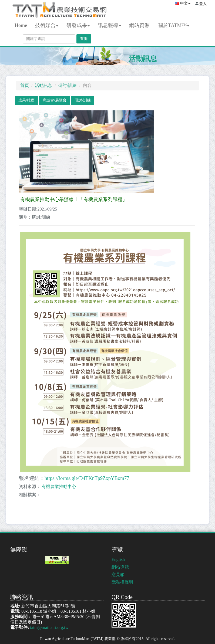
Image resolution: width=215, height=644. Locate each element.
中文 (183, 3)
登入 (203, 4)
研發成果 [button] (78, 25)
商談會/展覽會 (55, 100)
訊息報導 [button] (109, 25)
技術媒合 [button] (47, 25)
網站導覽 (120, 567)
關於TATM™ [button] (174, 25)
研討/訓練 (68, 85)
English (118, 559)
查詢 (84, 39)
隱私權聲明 (122, 582)
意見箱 (118, 574)
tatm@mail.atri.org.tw (49, 627)
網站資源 (139, 25)
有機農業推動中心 (59, 487)
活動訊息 (143, 59)
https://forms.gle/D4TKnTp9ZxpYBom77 (87, 478)
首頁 (25, 85)
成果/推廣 (26, 100)
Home (21, 25)
